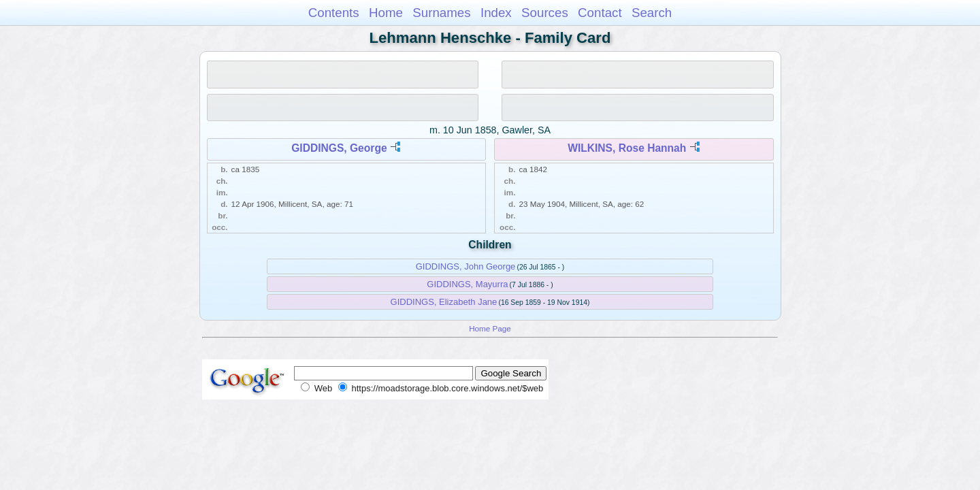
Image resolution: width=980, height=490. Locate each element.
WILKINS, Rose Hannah (627, 148)
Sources (545, 13)
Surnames (441, 13)
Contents (334, 13)
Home (386, 13)
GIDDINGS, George (339, 148)
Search (652, 13)
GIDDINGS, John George (466, 266)
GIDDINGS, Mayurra (467, 284)
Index (496, 13)
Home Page (490, 328)
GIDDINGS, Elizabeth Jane (444, 302)
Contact (600, 13)
